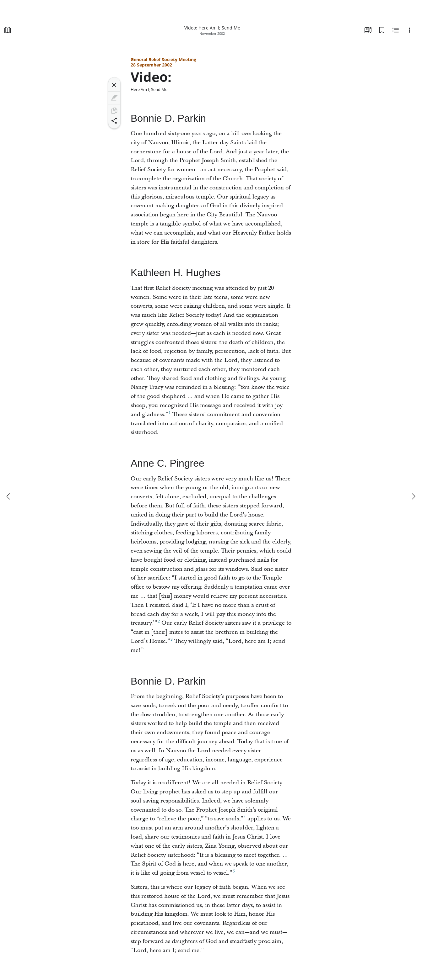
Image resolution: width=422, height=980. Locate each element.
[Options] (409, 30)
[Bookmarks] (382, 30)
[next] (413, 496)
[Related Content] (396, 30)
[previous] (9, 496)
